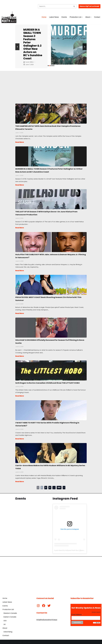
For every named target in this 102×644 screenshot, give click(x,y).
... (54, 487)
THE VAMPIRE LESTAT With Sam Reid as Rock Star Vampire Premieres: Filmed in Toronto (51, 114)
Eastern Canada (10, 616)
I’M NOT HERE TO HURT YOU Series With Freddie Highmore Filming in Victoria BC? (51, 410)
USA (5, 620)
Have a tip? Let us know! (89, 6)
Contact (97, 17)
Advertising (8, 631)
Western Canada (10, 612)
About (5, 627)
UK (5, 624)
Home (44, 17)
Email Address (77, 614)
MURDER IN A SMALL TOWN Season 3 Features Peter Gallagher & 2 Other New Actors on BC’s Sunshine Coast (33, 44)
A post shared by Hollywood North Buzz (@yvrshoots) (71, 549)
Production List (8, 609)
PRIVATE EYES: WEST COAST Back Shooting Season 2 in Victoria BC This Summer (51, 284)
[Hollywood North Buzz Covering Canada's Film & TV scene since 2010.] (9, 17)
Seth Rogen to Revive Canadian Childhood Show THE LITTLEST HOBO (51, 370)
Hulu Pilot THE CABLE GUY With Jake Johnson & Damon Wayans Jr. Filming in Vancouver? (51, 242)
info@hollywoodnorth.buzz (47, 619)
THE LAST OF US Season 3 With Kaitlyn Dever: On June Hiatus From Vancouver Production (51, 199)
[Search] (55, 6)
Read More (20, 142)
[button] (82, 17)
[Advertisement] (51, 85)
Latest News (54, 17)
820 (59, 487)
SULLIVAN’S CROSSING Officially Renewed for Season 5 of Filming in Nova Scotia (51, 327)
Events (64, 17)
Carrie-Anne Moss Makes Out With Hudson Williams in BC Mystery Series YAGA (51, 452)
